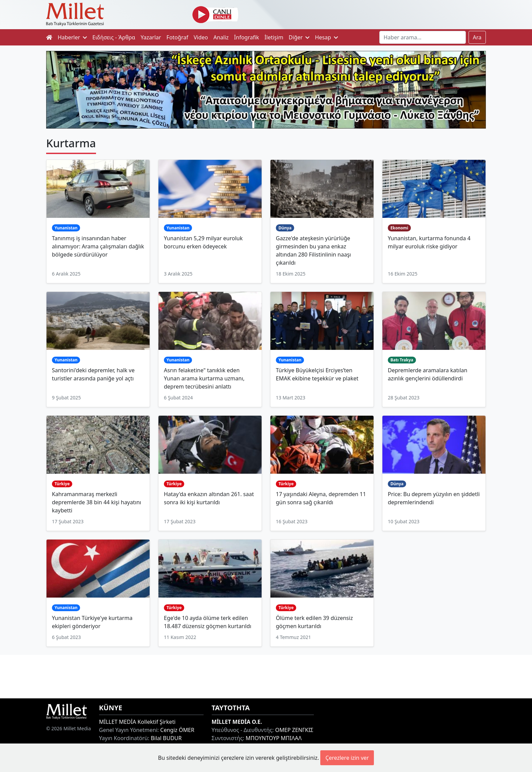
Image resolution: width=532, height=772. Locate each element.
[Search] (423, 37)
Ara (477, 37)
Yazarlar (151, 37)
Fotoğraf (177, 37)
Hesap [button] (326, 37)
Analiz (221, 37)
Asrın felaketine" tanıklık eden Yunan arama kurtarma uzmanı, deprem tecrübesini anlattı (204, 378)
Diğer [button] (299, 37)
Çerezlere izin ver (347, 758)
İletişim (274, 37)
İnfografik (247, 37)
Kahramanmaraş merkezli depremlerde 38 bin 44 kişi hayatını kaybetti (97, 502)
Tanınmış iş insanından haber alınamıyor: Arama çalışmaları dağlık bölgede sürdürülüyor (98, 246)
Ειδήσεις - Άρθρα (114, 37)
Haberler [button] (72, 37)
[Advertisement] (266, 676)
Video (201, 37)
